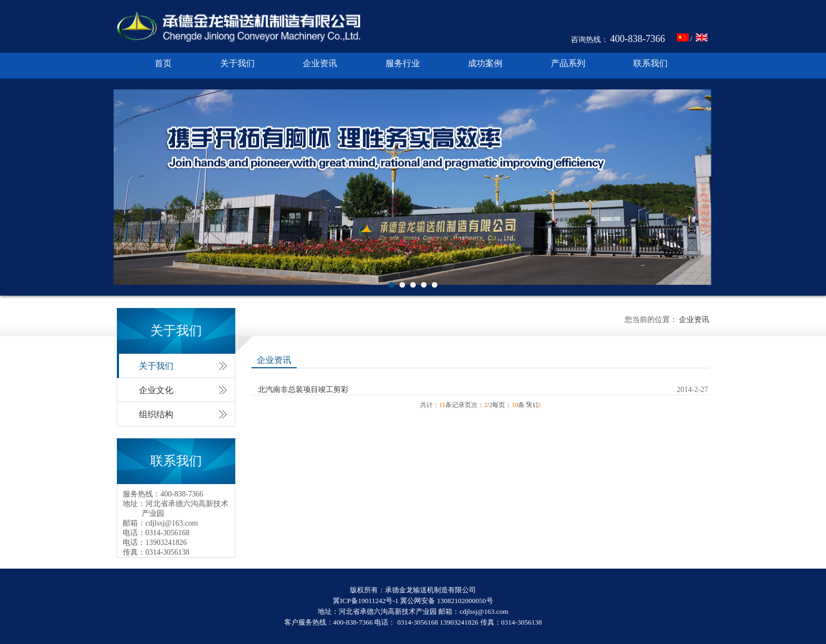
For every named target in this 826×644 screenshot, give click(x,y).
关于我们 (237, 63)
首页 (163, 63)
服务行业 (403, 63)
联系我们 (650, 63)
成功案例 (485, 63)
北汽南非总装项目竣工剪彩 (303, 390)
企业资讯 (320, 63)
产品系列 (568, 63)
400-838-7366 (638, 39)
